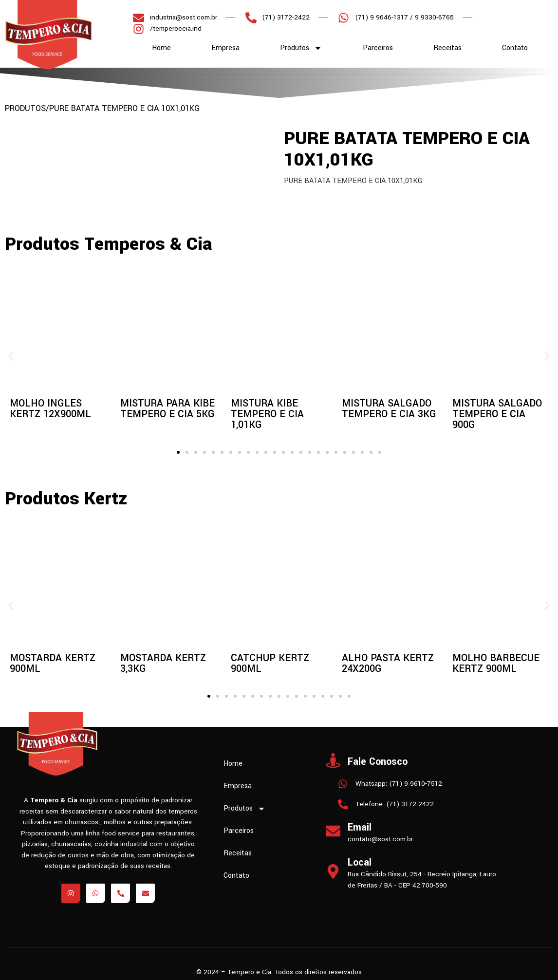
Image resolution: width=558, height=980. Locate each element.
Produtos (301, 48)
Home (161, 48)
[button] (11, 357)
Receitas (447, 48)
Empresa (225, 48)
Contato (515, 48)
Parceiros (378, 48)
